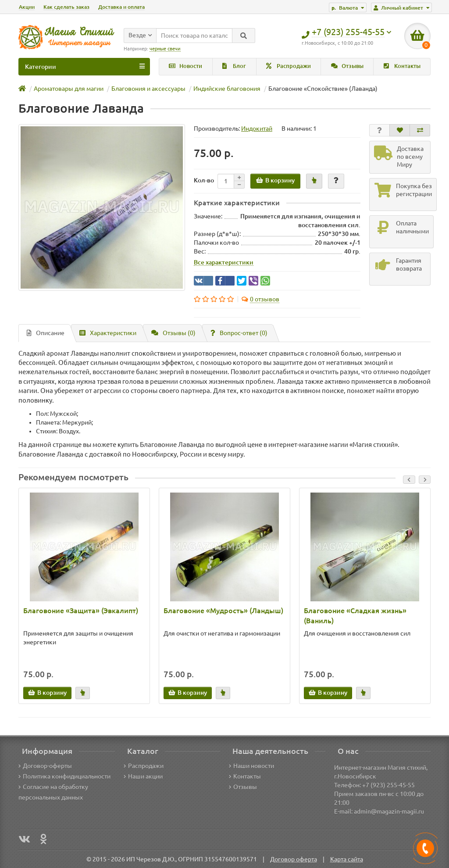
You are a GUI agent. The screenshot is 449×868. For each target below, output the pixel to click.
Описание (46, 333)
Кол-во (204, 180)
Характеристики (108, 333)
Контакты (402, 66)
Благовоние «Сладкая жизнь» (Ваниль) (355, 616)
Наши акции (143, 776)
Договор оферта (294, 859)
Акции (27, 7)
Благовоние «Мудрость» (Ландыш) (223, 611)
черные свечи (165, 49)
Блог (234, 66)
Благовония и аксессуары (148, 89)
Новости (185, 66)
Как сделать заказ (66, 7)
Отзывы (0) (173, 333)
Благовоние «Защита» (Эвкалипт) (81, 611)
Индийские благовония (227, 89)
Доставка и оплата (121, 7)
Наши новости (251, 766)
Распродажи (289, 66)
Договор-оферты (45, 766)
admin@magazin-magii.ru (389, 811)
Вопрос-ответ (239, 333)
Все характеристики (224, 262)
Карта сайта (347, 859)
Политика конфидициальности (64, 776)
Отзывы (347, 66)
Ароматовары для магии (69, 89)
